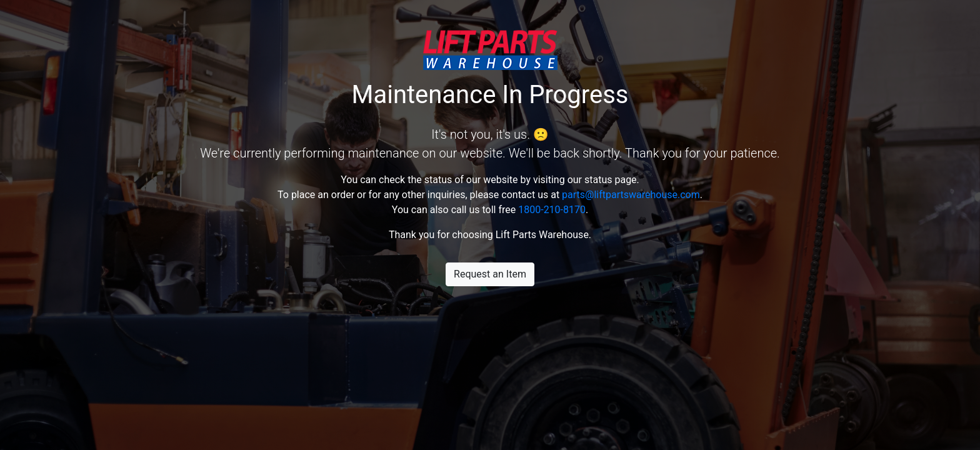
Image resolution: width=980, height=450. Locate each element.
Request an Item (490, 274)
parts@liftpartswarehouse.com (631, 195)
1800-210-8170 (552, 210)
